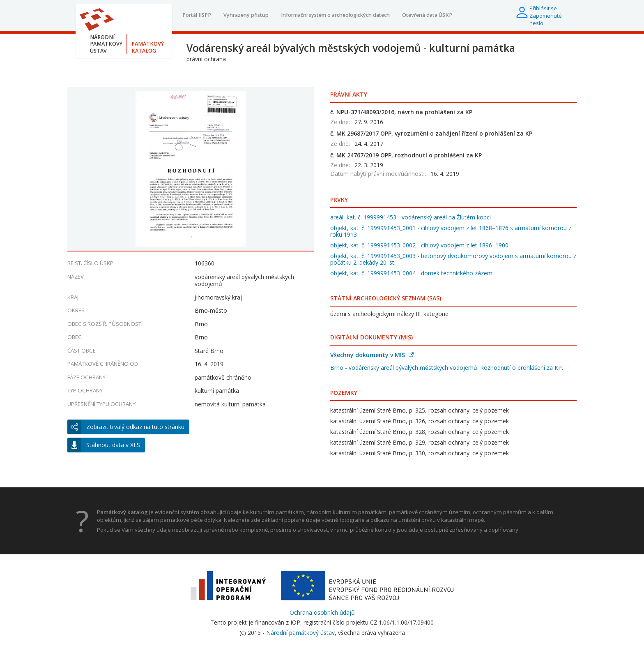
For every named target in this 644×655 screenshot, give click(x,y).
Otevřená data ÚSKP (427, 15)
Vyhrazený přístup (246, 15)
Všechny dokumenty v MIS (372, 355)
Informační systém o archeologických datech (335, 15)
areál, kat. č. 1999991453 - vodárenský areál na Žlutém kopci (411, 217)
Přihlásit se (543, 8)
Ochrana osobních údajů (322, 612)
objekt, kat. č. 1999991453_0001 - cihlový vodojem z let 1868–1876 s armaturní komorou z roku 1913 (451, 231)
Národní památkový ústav (300, 633)
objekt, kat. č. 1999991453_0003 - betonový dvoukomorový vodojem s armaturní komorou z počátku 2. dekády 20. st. (453, 259)
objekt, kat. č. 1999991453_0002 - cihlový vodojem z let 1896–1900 (419, 245)
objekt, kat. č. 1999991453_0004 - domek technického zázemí (412, 273)
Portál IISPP (197, 15)
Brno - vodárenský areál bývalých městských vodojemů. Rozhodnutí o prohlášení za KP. (447, 368)
